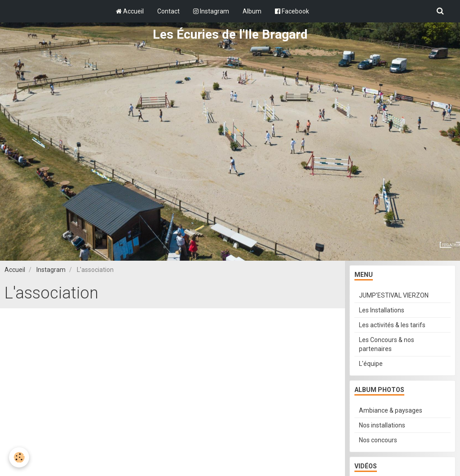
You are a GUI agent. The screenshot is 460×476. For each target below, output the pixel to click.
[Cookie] (19, 457)
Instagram (211, 11)
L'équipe (371, 364)
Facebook (292, 11)
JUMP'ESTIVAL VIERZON (394, 295)
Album (252, 11)
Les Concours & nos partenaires (387, 344)
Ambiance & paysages (391, 410)
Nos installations (382, 425)
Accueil (130, 11)
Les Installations (382, 310)
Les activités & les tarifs (392, 325)
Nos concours (378, 440)
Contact (168, 11)
